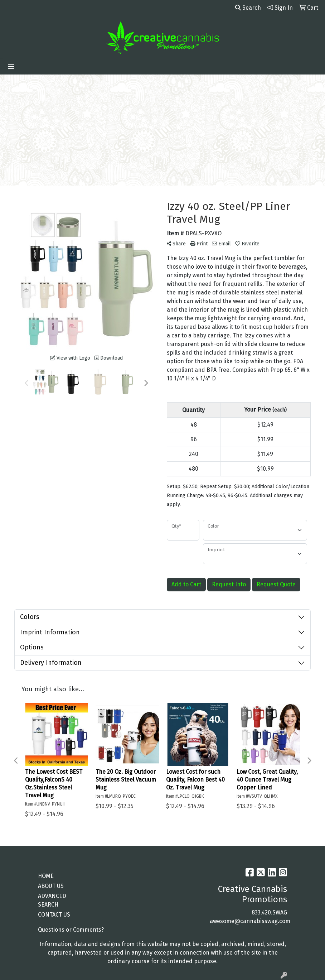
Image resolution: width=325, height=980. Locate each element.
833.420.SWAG (269, 912)
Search (248, 8)
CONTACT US (54, 915)
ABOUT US (51, 886)
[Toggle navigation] (11, 67)
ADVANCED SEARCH (52, 900)
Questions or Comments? (71, 930)
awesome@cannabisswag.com (250, 921)
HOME (46, 876)
